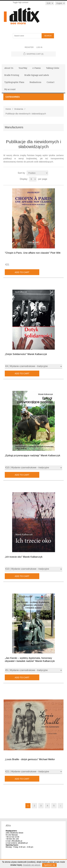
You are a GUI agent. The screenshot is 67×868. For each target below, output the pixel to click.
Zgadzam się (49, 865)
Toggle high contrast (20, 2)
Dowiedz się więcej (32, 865)
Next (60, 806)
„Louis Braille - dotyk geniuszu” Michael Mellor (30, 759)
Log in (39, 47)
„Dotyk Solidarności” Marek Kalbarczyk (26, 354)
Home (8, 109)
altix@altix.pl (23, 843)
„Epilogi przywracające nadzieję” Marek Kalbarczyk (32, 455)
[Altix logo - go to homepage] (34, 16)
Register (29, 47)
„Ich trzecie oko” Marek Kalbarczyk (24, 557)
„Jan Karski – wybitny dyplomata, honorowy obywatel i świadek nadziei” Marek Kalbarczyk (30, 659)
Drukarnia (19, 109)
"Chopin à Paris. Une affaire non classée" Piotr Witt (33, 253)
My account (10, 89)
